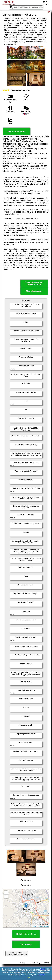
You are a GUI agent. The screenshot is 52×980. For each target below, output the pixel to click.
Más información (34, 291)
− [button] (6, 896)
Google (43, 969)
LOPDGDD (41, 975)
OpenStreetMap (44, 926)
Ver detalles (26, 944)
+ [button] (6, 893)
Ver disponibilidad (17, 131)
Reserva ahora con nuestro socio (34, 283)
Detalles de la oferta (26, 934)
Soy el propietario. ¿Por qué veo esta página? (17, 954)
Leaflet (34, 926)
